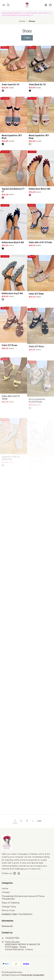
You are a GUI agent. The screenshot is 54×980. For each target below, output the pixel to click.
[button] (27, 38)
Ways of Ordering (11, 903)
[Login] (46, 5)
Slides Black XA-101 (37, 85)
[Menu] (4, 5)
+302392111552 (11, 938)
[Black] (30, 91)
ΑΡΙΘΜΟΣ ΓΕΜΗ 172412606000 (17, 914)
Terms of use (8, 910)
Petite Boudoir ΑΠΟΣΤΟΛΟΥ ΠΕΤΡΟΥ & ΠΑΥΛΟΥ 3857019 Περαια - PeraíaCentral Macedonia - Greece (21, 946)
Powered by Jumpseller (32, 975)
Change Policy (9, 907)
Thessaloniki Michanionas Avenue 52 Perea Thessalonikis (23, 898)
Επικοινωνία (7, 926)
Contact (6, 892)
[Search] (8, 5)
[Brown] (3, 91)
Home (22, 21)
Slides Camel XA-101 (11, 85)
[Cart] (50, 5)
